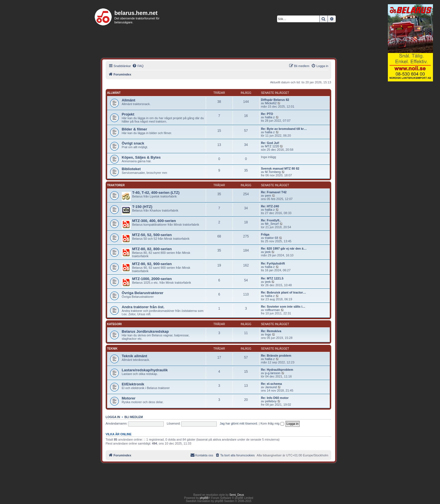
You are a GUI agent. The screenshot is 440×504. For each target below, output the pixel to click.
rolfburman (272, 310)
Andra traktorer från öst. (143, 307)
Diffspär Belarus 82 (275, 100)
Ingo (268, 334)
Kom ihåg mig (272, 423)
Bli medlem (134, 417)
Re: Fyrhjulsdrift (273, 263)
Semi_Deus (237, 495)
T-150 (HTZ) (142, 207)
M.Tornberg (273, 172)
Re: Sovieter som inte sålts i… (283, 307)
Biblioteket (131, 169)
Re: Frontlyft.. (271, 220)
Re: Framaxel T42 (274, 192)
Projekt (128, 114)
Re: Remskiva (271, 331)
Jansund (271, 387)
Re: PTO (267, 114)
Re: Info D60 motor (275, 398)
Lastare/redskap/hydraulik (145, 370)
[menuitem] (138, 66)
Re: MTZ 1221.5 (272, 278)
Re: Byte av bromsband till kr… (284, 129)
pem (268, 196)
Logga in (113, 417)
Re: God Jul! (270, 143)
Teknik (112, 349)
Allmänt (114, 93)
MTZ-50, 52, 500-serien (152, 235)
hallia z (270, 117)
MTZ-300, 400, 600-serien (154, 221)
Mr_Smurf (272, 224)
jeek (268, 252)
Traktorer (116, 185)
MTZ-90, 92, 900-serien (152, 264)
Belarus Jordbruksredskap (145, 331)
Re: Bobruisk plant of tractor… (284, 292)
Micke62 (271, 103)
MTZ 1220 (272, 146)
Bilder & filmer (134, 129)
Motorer (129, 398)
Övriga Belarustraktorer (143, 293)
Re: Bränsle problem (276, 356)
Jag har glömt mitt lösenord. (239, 423)
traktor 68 (271, 238)
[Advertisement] (410, 170)
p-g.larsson (273, 373)
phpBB (204, 498)
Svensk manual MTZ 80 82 (280, 168)
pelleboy (271, 401)
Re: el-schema (272, 384)
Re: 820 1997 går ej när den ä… (284, 248)
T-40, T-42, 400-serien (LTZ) (156, 193)
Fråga (265, 234)
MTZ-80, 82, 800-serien (152, 249)
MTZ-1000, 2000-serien (152, 279)
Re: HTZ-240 (270, 206)
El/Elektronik (133, 384)
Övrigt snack (133, 143)
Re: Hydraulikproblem (277, 370)
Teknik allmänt (135, 356)
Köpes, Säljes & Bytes (141, 157)
